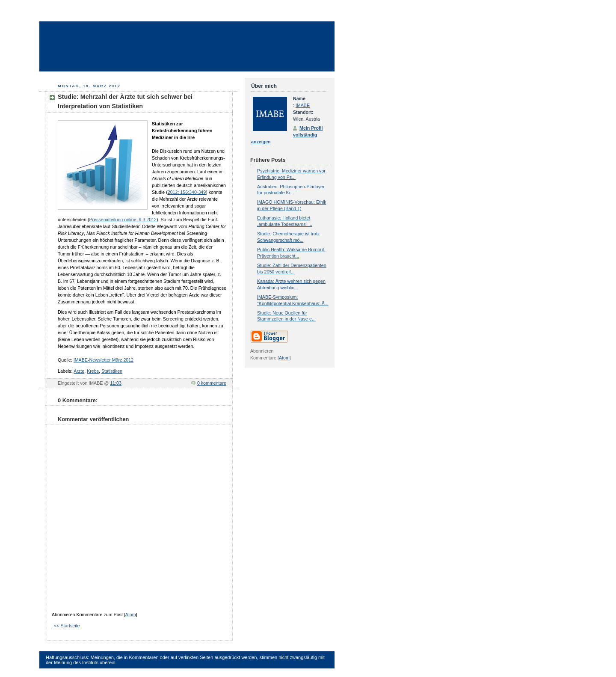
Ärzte (79, 371)
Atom (131, 615)
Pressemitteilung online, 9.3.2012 (123, 220)
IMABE (303, 105)
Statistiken (112, 371)
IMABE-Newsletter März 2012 (104, 360)
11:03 (116, 383)
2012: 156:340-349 (187, 192)
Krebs (93, 371)
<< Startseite (67, 626)
